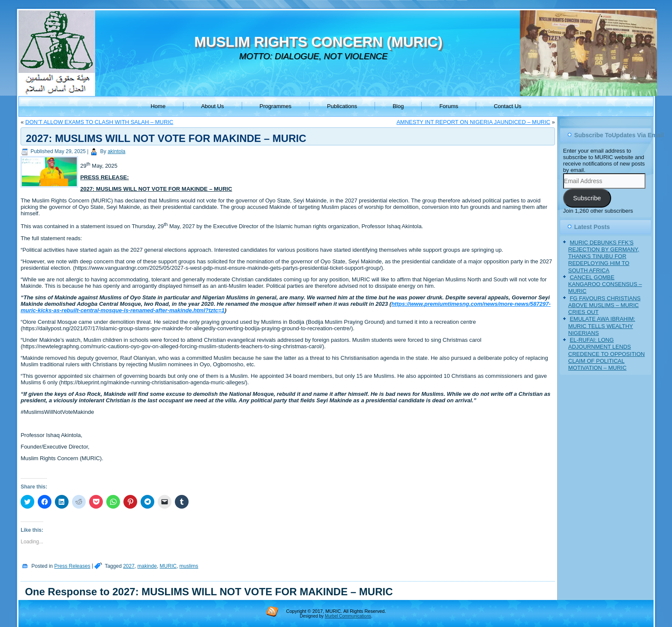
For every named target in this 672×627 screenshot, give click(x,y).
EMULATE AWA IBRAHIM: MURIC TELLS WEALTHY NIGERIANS (602, 326)
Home (158, 106)
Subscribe (587, 198)
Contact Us (507, 106)
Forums (449, 106)
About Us (212, 106)
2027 (129, 566)
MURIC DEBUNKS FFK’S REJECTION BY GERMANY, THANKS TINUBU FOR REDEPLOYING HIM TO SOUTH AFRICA (604, 256)
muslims (189, 566)
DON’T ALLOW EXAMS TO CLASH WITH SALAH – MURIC (99, 122)
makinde (147, 566)
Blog (398, 106)
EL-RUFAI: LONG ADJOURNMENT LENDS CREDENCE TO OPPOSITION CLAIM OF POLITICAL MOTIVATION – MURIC (607, 354)
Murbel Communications (348, 616)
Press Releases (72, 566)
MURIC (168, 566)
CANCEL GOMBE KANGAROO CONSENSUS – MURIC (605, 284)
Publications (342, 106)
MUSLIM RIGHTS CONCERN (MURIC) (318, 42)
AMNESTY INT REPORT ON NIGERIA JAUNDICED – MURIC (473, 122)
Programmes (276, 106)
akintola (116, 151)
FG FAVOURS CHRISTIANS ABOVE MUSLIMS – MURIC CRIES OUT (604, 305)
